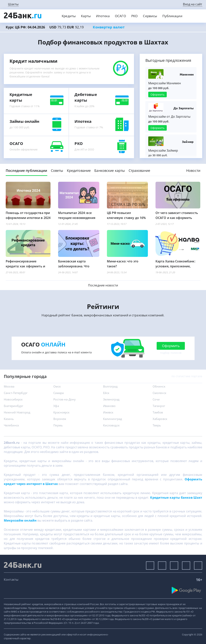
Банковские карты (110, 170)
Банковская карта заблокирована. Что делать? (74, 266)
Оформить (158, 94)
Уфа (56, 406)
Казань (9, 419)
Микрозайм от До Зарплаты (169, 117)
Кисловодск (111, 425)
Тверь (157, 425)
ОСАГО (120, 16)
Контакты (11, 580)
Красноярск (61, 412)
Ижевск (108, 412)
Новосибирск (13, 399)
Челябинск (11, 425)
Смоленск (160, 393)
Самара (59, 393)
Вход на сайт (193, 4)
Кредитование (79, 170)
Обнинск (159, 386)
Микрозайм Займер (163, 150)
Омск (57, 386)
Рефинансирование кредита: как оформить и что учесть (25, 266)
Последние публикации (26, 170)
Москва (9, 386)
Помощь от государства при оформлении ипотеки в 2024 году (28, 218)
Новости (193, 170)
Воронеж (60, 419)
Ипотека (103, 16)
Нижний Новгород (17, 412)
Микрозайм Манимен (165, 83)
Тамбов (158, 412)
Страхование (139, 170)
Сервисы (150, 16)
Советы (57, 170)
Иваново (109, 406)
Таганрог (159, 406)
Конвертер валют (109, 27)
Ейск (106, 393)
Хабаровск (160, 419)
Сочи (156, 399)
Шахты (13, 4)
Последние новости (103, 285)
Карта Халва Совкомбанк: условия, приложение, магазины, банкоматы (175, 266)
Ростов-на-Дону (65, 399)
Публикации (172, 16)
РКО (134, 16)
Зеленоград (111, 399)
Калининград (113, 419)
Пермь (58, 425)
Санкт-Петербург (16, 393)
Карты (86, 16)
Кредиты (69, 16)
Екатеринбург (14, 406)
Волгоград (110, 386)
